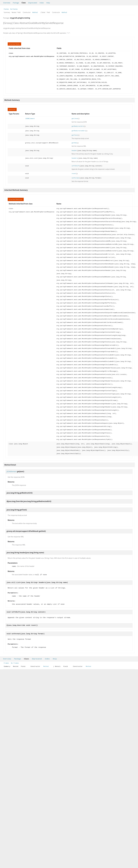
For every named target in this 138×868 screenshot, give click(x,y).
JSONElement (30, 119)
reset (74, 174)
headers (75, 158)
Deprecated (33, 3)
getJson (75, 119)
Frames (6, 9)
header (74, 151)
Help (48, 3)
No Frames (14, 9)
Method (35, 12)
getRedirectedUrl (79, 131)
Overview (7, 3)
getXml (74, 143)
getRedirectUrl (78, 126)
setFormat (76, 178)
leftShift (76, 166)
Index (42, 3)
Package (16, 3)
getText (75, 135)
